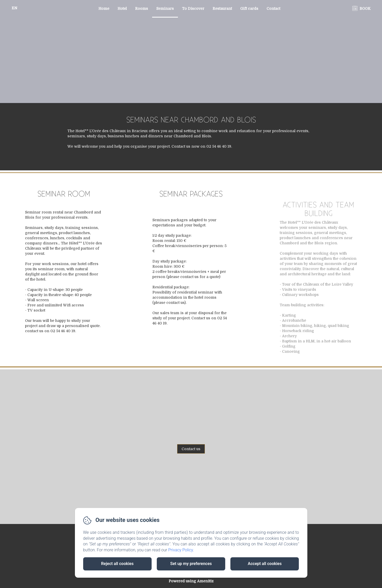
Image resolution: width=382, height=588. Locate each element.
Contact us (191, 449)
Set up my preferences (191, 564)
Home (104, 9)
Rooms (142, 9)
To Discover (193, 9)
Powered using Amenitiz (191, 581)
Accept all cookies (265, 564)
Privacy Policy (181, 550)
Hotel (122, 9)
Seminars (165, 9)
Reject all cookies (117, 564)
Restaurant (222, 9)
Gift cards (249, 9)
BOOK (365, 9)
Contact (273, 9)
